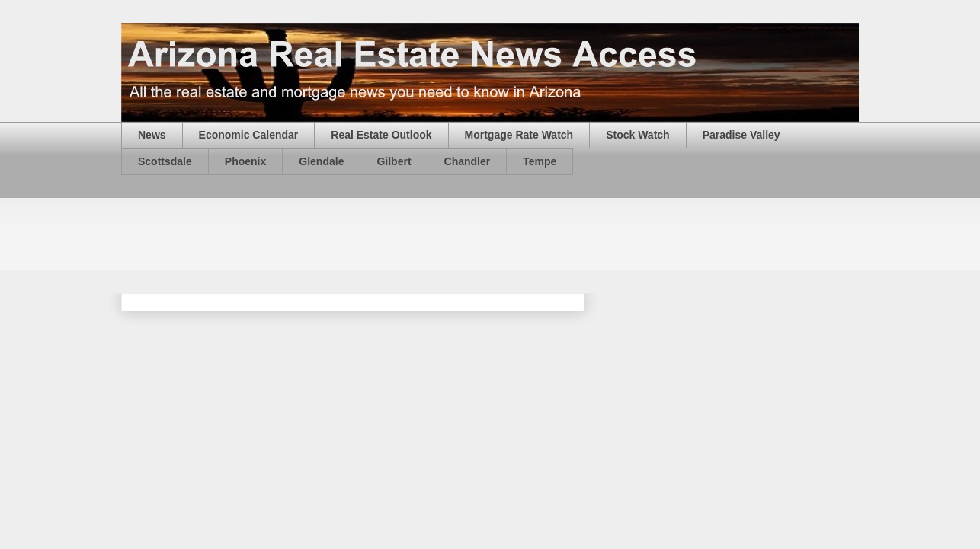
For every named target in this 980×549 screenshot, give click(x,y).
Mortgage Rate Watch (519, 135)
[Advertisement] (399, 232)
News (152, 135)
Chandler (468, 161)
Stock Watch (638, 135)
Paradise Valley (741, 135)
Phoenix (245, 161)
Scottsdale (165, 161)
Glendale (321, 161)
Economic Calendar (249, 135)
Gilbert (394, 161)
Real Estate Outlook (381, 135)
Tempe (540, 161)
